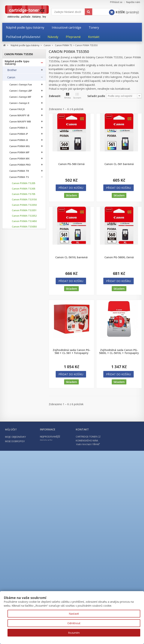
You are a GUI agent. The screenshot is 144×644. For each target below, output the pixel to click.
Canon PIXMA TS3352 (24, 217)
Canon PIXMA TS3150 (24, 201)
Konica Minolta (16, 504)
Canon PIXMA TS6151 (24, 309)
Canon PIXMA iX (19, 141)
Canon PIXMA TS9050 (24, 439)
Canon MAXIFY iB (19, 117)
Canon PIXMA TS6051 (24, 298)
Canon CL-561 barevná (119, 164)
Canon (11, 79)
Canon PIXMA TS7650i (25, 347)
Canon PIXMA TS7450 (24, 336)
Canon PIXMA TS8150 (24, 380)
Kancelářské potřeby (19, 563)
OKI (10, 526)
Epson (11, 489)
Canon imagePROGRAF (23, 480)
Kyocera (12, 511)
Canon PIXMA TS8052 (24, 369)
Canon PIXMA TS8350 (24, 412)
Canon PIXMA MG (20, 148)
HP (9, 496)
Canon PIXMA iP (19, 135)
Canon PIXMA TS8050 (24, 358)
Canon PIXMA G (18, 129)
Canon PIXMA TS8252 (24, 407)
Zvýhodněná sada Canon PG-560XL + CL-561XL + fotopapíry (119, 352)
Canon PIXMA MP (19, 154)
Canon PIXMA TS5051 (24, 233)
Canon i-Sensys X (19, 104)
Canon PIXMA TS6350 (24, 325)
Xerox (11, 547)
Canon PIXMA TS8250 (24, 396)
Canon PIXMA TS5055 (24, 244)
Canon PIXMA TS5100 (24, 250)
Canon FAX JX (17, 111)
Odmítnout (74, 623)
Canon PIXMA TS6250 (24, 315)
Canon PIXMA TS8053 (24, 374)
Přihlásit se (116, 2)
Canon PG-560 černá (71, 164)
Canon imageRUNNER (22, 474)
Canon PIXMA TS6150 (24, 304)
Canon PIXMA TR (19, 172)
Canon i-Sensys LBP (21, 92)
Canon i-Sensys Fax (21, 86)
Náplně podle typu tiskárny (17, 64)
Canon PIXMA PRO (20, 166)
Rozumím (74, 633)
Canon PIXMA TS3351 (24, 212)
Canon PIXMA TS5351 (24, 271)
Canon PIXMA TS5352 (24, 277)
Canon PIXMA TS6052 (24, 293)
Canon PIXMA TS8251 (24, 401)
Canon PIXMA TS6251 (24, 320)
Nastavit (74, 614)
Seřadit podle (96, 96)
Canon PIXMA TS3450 (24, 222)
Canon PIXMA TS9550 (24, 461)
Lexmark (13, 518)
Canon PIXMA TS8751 (24, 434)
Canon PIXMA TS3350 (24, 206)
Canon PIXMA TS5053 (24, 239)
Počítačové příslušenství (21, 570)
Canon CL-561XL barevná (71, 257)
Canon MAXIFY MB (20, 123)
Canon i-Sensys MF (20, 98)
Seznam (77, 96)
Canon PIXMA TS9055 (24, 445)
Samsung (13, 533)
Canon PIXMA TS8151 (24, 385)
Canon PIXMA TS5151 (24, 260)
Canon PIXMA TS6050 (24, 288)
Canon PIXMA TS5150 (24, 255)
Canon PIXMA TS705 (24, 195)
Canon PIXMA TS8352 (24, 423)
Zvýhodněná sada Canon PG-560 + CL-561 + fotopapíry (72, 352)
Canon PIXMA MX (19, 160)
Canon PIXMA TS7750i (25, 353)
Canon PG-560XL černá (119, 257)
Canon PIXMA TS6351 (24, 331)
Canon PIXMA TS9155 (24, 456)
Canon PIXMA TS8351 (24, 418)
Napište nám (133, 2)
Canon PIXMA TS (19, 178)
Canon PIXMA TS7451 (24, 342)
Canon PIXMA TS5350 (25, 266)
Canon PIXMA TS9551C (20, 466)
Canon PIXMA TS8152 (24, 390)
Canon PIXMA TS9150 (24, 450)
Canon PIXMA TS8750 (24, 428)
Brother (12, 71)
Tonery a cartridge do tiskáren (19, 556)
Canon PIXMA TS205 (24, 185)
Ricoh (11, 540)
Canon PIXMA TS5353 (24, 282)
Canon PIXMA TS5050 (24, 228)
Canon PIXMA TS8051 (24, 363)
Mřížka (68, 96)
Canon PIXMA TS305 (24, 190)
